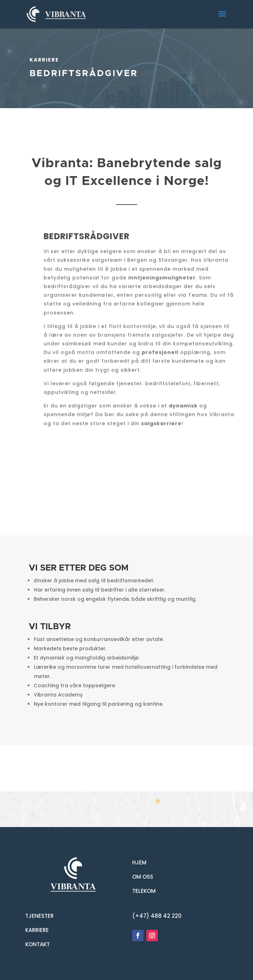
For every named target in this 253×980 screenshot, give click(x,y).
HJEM (139, 862)
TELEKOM (144, 891)
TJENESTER (39, 916)
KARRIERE (37, 930)
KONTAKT (37, 944)
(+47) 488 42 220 (157, 916)
